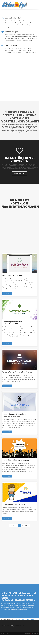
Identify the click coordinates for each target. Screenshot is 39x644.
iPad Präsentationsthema (13, 276)
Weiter (27, 522)
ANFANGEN (19, 174)
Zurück (12, 522)
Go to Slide (7, 294)
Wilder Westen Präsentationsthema (17, 371)
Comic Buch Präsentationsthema (16, 457)
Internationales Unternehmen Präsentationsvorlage (15, 412)
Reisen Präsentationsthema (14, 501)
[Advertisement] (17, 82)
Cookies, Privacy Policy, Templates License (13, 622)
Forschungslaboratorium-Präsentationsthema (13, 322)
